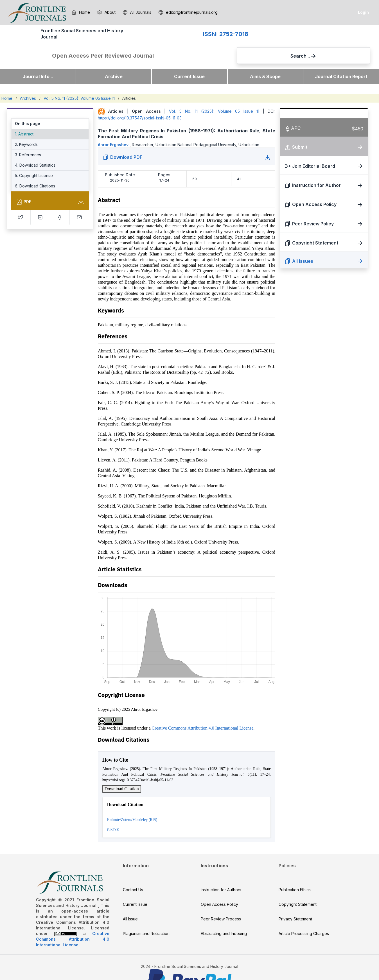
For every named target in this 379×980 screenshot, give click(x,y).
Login (363, 12)
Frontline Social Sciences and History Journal (48, 38)
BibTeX (113, 813)
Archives (28, 82)
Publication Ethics (295, 873)
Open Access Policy (219, 888)
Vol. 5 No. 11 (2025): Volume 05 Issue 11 (79, 82)
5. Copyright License (34, 159)
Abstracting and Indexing (224, 917)
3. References (28, 138)
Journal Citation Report (341, 60)
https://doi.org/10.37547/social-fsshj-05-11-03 (140, 101)
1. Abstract (24, 117)
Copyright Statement (298, 888)
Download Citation (122, 772)
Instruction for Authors (221, 873)
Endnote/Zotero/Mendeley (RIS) (132, 803)
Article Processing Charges (304, 917)
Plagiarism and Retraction (146, 917)
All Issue (130, 902)
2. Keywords (26, 128)
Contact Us (133, 873)
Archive (114, 60)
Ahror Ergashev (114, 128)
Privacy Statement (295, 902)
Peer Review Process (221, 902)
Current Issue (189, 60)
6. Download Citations (35, 169)
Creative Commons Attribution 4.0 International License (203, 711)
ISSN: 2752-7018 (124, 39)
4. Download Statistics (35, 149)
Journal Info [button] (36, 60)
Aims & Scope (265, 60)
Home (7, 82)
